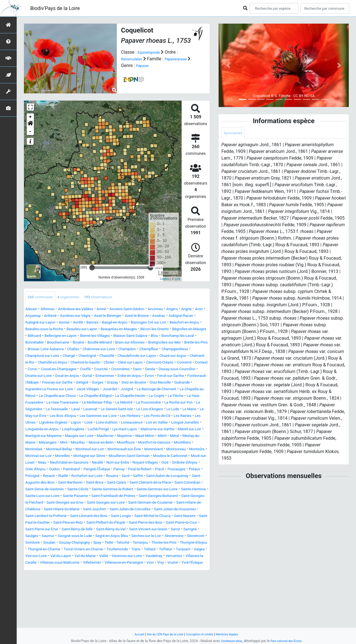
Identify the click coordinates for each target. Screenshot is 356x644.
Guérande (35, 403)
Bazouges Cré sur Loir (47, 330)
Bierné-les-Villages (59, 343)
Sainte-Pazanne (160, 530)
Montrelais (196, 470)
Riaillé (196, 503)
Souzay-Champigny (84, 590)
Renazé (179, 503)
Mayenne (72, 463)
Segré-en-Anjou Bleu (91, 584)
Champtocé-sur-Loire (82, 363)
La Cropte (69, 417)
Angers (200, 310)
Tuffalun (51, 604)
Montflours (103, 470)
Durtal (64, 390)
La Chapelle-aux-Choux (122, 410)
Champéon (164, 357)
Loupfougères (151, 450)
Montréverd (154, 477)
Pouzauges (120, 503)
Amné (116, 310)
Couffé (32, 383)
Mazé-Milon (96, 463)
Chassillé (158, 363)
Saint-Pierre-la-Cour (106, 570)
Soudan (54, 590)
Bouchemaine (39, 350)
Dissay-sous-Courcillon (140, 383)
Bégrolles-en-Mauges (132, 337)
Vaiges (91, 604)
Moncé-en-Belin (74, 470)
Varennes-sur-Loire (44, 610)
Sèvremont (191, 584)
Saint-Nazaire (60, 564)
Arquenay (66, 317)
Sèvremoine (165, 584)
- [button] (30, 131)
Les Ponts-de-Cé (183, 437)
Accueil (130, 634)
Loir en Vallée (39, 450)
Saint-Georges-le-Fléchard (148, 537)
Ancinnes (181, 310)
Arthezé (86, 317)
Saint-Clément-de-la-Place (148, 517)
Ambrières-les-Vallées (85, 310)
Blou (130, 343)
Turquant (72, 604)
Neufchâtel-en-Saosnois (142, 490)
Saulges (169, 577)
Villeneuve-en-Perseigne (75, 617)
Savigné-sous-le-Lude (46, 584)
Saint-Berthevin (53, 517)
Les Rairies (36, 443)
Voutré (132, 617)
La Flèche (92, 417)
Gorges (111, 397)
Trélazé (33, 604)
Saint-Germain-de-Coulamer (122, 544)
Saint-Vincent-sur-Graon (100, 577)
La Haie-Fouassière (123, 417)
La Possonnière (99, 423)
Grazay (129, 397)
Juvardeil (150, 403)
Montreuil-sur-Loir (78, 477)
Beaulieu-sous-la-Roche (134, 330)
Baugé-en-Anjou (184, 323)
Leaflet (165, 279)
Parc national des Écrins (289, 641)
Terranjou (161, 590)
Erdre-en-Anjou (114, 390)
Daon (93, 383)
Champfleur (190, 357)
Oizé (78, 497)
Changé (113, 363)
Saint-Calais (107, 517)
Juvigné (170, 403)
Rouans (74, 510)
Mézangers (188, 463)
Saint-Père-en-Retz (140, 564)
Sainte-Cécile (113, 524)
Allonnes (52, 310)
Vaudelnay (76, 610)
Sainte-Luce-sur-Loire (120, 530)
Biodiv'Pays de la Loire (55, 8)
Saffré (104, 510)
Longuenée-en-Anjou (113, 450)
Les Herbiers (151, 437)
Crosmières (73, 383)
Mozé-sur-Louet (86, 490)
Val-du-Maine (172, 604)
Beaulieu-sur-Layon (180, 330)
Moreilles (92, 483)
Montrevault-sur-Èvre (119, 477)
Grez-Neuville (186, 397)
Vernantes (100, 610)
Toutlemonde (170, 597)
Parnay (52, 503)
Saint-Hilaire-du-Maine (47, 550)
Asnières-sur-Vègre (116, 317)
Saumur (188, 577)
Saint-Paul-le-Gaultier (98, 564)
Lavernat (73, 430)
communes (43, 298)
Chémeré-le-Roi (92, 370)
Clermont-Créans (76, 377)
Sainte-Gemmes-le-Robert (154, 524)
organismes (76, 298)
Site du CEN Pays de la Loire (160, 634)
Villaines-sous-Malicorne (177, 610)
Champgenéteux (41, 363)
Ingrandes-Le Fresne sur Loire (77, 403)
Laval (55, 430)
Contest (125, 377)
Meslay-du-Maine (156, 463)
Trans (192, 597)
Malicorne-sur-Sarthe (72, 457)
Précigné (160, 503)
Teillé (124, 590)
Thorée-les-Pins (189, 590)
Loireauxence (185, 443)
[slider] (92, 268)
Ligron (119, 443)
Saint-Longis (165, 557)
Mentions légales (235, 634)
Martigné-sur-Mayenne (150, 457)
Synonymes (235, 134)
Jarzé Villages (123, 403)
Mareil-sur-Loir (111, 457)
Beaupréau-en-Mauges (48, 337)
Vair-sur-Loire (114, 604)
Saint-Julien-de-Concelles (129, 550)
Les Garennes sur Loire (113, 437)
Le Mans (191, 430)
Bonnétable (192, 343)
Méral (131, 463)
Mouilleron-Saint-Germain (172, 483)
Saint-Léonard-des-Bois (126, 557)
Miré (30, 470)
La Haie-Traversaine (166, 417)
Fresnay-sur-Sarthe (64, 397)
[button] (30, 124)
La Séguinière (169, 423)
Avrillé (141, 323)
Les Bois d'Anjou (70, 437)
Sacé (90, 510)
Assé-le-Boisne (190, 317)
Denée (108, 383)
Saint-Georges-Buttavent (95, 537)
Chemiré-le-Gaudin (168, 370)
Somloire (34, 590)
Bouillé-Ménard (88, 350)
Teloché (141, 590)
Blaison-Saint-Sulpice (101, 343)
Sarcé (132, 577)
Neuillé (176, 490)
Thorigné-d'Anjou (42, 597)
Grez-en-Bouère (154, 397)
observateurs (112, 298)
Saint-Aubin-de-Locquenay (139, 510)
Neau (110, 490)
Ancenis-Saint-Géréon (146, 310)
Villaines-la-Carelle (131, 610)
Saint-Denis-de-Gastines (72, 524)
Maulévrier (49, 463)
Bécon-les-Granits (91, 337)
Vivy (118, 617)
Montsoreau (181, 477)
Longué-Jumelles (72, 450)
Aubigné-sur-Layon (97, 323)
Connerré (105, 377)
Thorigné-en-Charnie (82, 597)
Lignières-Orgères (92, 443)
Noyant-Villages (55, 497)
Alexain (33, 310)
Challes (99, 357)
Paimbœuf (175, 497)
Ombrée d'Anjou (101, 497)
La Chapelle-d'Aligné (167, 410)
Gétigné (93, 397)
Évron (137, 390)
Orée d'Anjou (133, 497)
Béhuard (165, 337)
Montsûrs (35, 483)
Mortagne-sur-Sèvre (124, 483)
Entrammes (85, 390)
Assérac (33, 323)
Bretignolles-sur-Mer (166, 350)
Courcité (50, 383)
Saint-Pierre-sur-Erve (149, 570)
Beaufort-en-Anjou (90, 330)
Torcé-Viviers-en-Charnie (129, 597)
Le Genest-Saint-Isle (104, 430)
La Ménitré (70, 423)
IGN (177, 279)
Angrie (34, 317)
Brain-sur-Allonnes (125, 350)
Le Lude (171, 430)
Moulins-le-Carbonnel (46, 490)
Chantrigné (135, 363)
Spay (111, 590)
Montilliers (171, 470)
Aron (49, 317)
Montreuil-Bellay (41, 477)
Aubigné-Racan (60, 323)
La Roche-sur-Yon (135, 423)
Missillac (46, 470)
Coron (143, 377)
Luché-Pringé (180, 450)
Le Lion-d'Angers (143, 430)
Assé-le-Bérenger (155, 317)
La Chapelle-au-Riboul (74, 410)
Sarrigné (150, 577)
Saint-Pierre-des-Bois (63, 570)
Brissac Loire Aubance (67, 357)
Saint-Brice (82, 517)
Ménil (116, 463)
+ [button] (30, 117)
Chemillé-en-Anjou (128, 370)
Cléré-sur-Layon (41, 377)
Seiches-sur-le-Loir (132, 584)
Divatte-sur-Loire (182, 383)
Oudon (155, 497)
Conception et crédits (202, 634)
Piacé (100, 503)
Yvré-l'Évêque (155, 617)
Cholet (196, 370)
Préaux (141, 503)
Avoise (125, 323)
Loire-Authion (155, 443)
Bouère (63, 350)
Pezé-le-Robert (76, 503)
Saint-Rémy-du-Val (55, 577)
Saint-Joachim (86, 550)
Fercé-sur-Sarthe (163, 390)
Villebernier (36, 617)
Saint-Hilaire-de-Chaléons (178, 544)
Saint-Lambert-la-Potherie (75, 557)
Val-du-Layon (143, 604)
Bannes (158, 323)
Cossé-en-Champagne (174, 377)
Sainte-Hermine (80, 530)
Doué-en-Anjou (40, 390)
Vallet (194, 604)
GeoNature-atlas (228, 641)
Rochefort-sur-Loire (44, 510)
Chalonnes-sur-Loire (130, 357)
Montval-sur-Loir (64, 483)
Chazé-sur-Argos (57, 370)
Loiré (133, 443)
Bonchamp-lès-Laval (158, 343)
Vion (106, 617)
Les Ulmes (61, 443)
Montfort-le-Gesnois (137, 470)
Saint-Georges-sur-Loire (68, 544)
